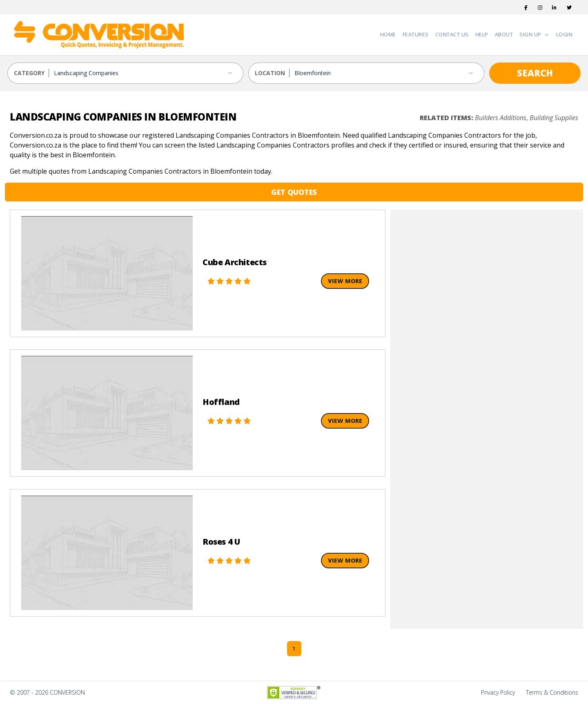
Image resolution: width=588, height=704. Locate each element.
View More (345, 281)
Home (388, 34)
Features (416, 34)
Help (482, 34)
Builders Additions (501, 118)
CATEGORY (29, 73)
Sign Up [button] (531, 34)
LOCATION (270, 73)
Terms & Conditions (552, 692)
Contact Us (452, 34)
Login (565, 34)
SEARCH (535, 73)
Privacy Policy (498, 692)
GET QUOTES (294, 192)
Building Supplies (554, 118)
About (504, 34)
